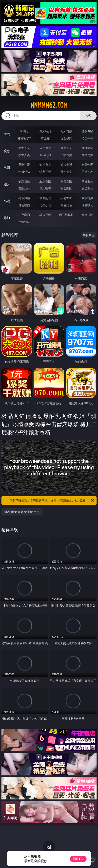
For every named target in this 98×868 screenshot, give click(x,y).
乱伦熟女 (66, 172)
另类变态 (87, 172)
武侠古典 (87, 198)
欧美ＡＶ (66, 148)
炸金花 (45, 138)
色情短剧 (24, 222)
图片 (7, 184)
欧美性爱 (87, 165)
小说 (7, 201)
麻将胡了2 (24, 138)
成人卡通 (66, 165)
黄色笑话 (66, 205)
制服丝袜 (24, 172)
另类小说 (45, 205)
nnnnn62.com (49, 105)
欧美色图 (66, 181)
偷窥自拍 (24, 181)
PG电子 (24, 131)
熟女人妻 (24, 155)
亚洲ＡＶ (24, 148)
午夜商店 (24, 215)
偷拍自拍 (45, 165)
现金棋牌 (66, 138)
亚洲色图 (45, 181)
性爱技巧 (87, 205)
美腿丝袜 (24, 188)
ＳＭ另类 (87, 155)
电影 (7, 168)
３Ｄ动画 (87, 148)
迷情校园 (24, 205)
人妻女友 (66, 198)
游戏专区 (87, 131)
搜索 (88, 116)
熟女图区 (66, 188)
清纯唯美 (45, 188)
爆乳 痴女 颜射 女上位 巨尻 (22, 512)
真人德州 (45, 131)
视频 (7, 151)
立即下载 (78, 859)
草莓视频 (45, 215)
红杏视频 (87, 215)
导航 (7, 218)
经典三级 (45, 172)
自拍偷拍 (45, 148)
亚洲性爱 (24, 165)
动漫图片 (87, 181)
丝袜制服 (45, 155)
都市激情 (24, 198)
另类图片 (87, 188)
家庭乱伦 (45, 198)
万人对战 (66, 131)
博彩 (7, 134)
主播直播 (66, 155)
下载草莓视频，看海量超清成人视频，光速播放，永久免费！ (52, 500)
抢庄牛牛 (87, 138)
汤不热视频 (66, 215)
